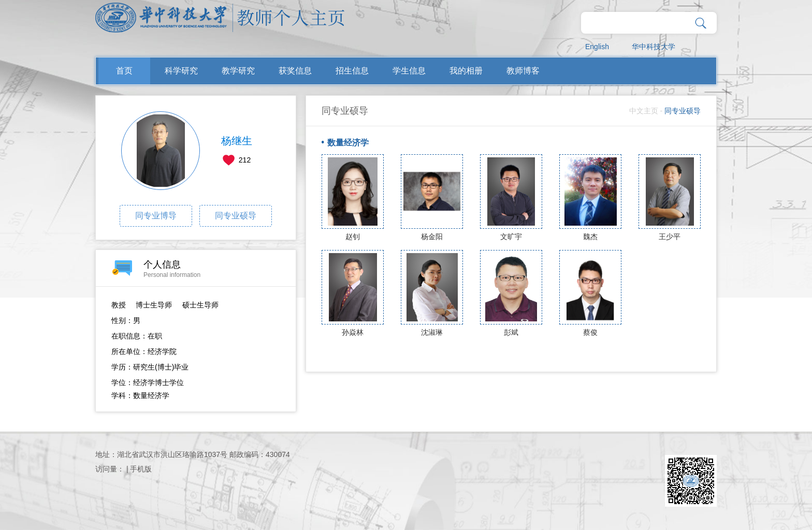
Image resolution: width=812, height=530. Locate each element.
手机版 (141, 469)
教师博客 (523, 71)
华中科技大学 (654, 47)
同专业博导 (156, 216)
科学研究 (181, 71)
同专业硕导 (236, 216)
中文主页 (644, 111)
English (597, 47)
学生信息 (409, 71)
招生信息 (352, 71)
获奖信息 (295, 71)
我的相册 (466, 71)
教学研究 (238, 71)
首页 (124, 71)
